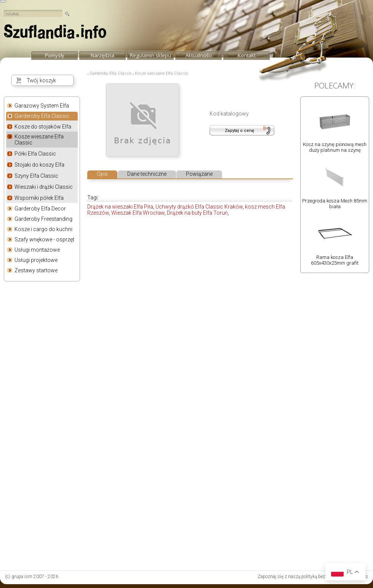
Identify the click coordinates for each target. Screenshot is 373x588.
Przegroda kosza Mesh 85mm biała (335, 204)
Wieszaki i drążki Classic (44, 187)
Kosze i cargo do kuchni (43, 229)
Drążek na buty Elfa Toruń (197, 213)
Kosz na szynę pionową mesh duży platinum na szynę (335, 147)
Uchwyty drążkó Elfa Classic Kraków (199, 207)
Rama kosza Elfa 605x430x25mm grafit (335, 260)
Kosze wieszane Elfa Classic (39, 140)
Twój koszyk (42, 80)
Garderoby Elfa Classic (42, 116)
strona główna (55, 34)
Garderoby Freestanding (43, 219)
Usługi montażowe (37, 250)
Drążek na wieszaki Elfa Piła (120, 207)
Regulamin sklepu (150, 55)
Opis (102, 174)
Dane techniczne (147, 174)
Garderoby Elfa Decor (40, 209)
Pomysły (55, 55)
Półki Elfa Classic (35, 154)
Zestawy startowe (36, 270)
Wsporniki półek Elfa (39, 198)
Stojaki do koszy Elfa (39, 165)
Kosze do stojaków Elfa (43, 127)
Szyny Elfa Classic (36, 176)
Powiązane (199, 174)
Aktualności (199, 55)
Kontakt (247, 55)
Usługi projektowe (36, 260)
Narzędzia (102, 55)
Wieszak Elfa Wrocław (138, 213)
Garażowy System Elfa (42, 106)
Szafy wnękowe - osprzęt (44, 239)
